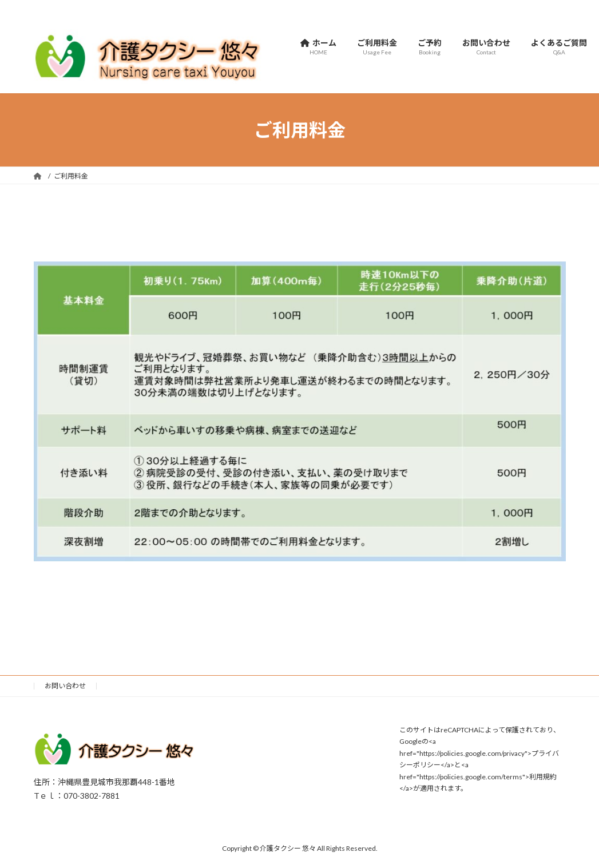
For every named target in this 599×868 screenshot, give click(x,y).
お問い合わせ (65, 686)
